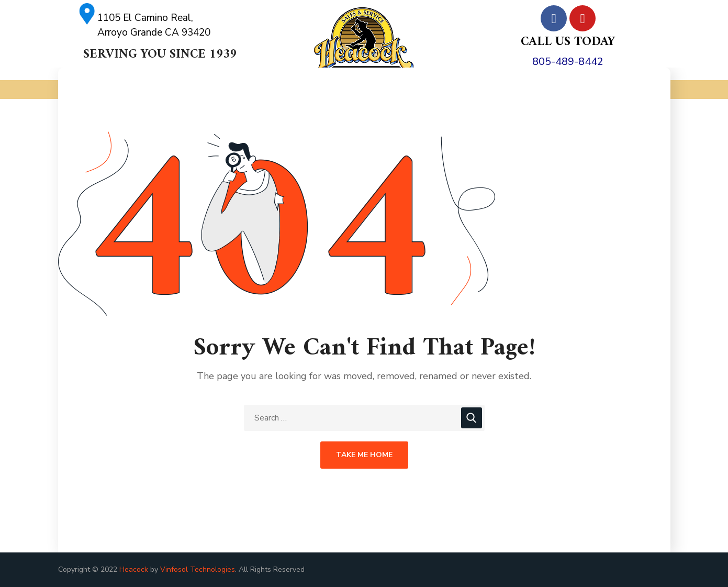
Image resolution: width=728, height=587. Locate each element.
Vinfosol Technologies (198, 569)
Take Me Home (364, 455)
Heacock (134, 569)
